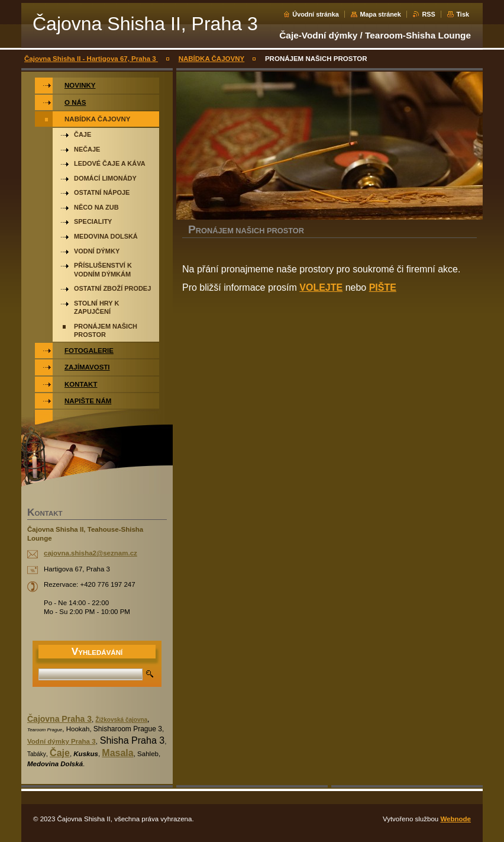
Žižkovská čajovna (121, 720)
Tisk (463, 14)
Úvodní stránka (316, 14)
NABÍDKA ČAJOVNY (212, 59)
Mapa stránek (380, 14)
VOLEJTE (321, 287)
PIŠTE (383, 287)
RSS (428, 14)
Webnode (455, 819)
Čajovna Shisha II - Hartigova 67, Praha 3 (91, 59)
